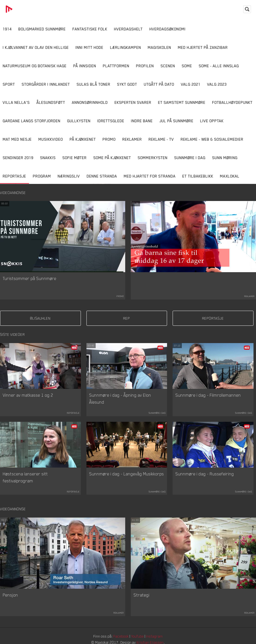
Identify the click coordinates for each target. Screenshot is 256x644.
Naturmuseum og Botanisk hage (35, 66)
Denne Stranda (102, 176)
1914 (7, 29)
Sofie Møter (75, 158)
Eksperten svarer (133, 102)
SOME (187, 66)
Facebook (121, 637)
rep (127, 318)
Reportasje (15, 176)
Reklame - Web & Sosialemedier (212, 139)
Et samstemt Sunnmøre (182, 102)
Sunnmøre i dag (190, 158)
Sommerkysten (153, 158)
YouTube (138, 637)
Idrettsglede (111, 121)
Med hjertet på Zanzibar (203, 47)
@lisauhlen (40, 318)
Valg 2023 (217, 84)
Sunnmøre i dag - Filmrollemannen (208, 396)
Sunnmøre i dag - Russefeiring (205, 474)
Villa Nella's (16, 102)
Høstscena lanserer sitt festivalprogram (25, 478)
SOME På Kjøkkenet (112, 158)
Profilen (145, 66)
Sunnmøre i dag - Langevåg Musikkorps (127, 474)
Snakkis (48, 158)
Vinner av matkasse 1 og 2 (28, 396)
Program (42, 176)
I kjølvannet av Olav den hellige (36, 47)
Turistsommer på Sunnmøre (30, 279)
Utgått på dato (159, 84)
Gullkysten (79, 121)
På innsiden (85, 66)
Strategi (142, 596)
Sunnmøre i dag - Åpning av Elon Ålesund (120, 399)
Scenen (168, 66)
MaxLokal (230, 176)
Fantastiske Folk (90, 29)
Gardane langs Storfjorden (32, 121)
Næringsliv (69, 176)
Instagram (156, 637)
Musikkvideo (51, 139)
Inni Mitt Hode (90, 47)
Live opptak (212, 121)
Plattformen (116, 66)
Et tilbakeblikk (198, 176)
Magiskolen (160, 47)
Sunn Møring (225, 158)
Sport (9, 84)
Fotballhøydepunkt (232, 102)
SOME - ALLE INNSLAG (219, 66)
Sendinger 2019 (18, 158)
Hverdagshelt (128, 29)
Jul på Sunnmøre (177, 121)
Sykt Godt (127, 84)
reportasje (213, 318)
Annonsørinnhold (90, 102)
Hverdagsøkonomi (168, 29)
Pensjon (10, 596)
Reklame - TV (161, 139)
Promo (109, 139)
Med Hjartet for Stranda (150, 176)
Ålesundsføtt (51, 102)
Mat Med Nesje (17, 139)
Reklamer (132, 139)
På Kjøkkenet (83, 139)
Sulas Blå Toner (94, 84)
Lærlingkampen (126, 47)
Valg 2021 (191, 84)
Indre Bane (142, 121)
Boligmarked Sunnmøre (42, 29)
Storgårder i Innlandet (46, 84)
